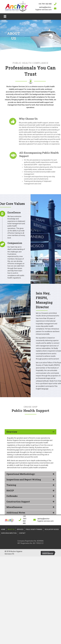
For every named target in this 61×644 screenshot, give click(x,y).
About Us (11, 529)
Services (20, 529)
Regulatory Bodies (52, 529)
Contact (22, 533)
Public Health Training (34, 529)
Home (3, 529)
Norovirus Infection (9, 533)
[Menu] (5, 16)
